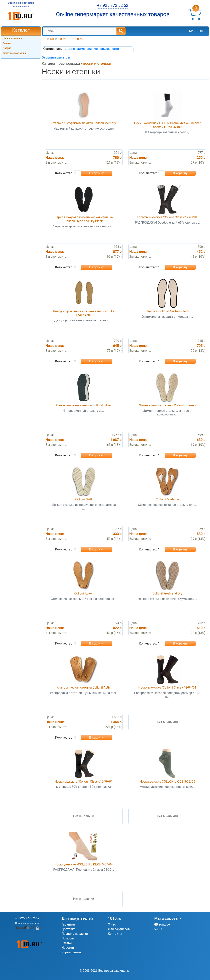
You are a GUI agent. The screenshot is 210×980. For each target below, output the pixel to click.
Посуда (7, 48)
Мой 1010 (196, 31)
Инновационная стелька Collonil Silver (84, 405)
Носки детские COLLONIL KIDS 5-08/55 (167, 782)
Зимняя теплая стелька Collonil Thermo (167, 405)
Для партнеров (119, 929)
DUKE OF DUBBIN (71, 39)
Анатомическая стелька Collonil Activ (84, 687)
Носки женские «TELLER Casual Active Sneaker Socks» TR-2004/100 (167, 125)
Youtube (162, 924)
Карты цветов (72, 952)
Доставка (69, 929)
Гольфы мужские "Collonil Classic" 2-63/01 (167, 217)
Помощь (68, 938)
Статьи (67, 943)
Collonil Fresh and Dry (167, 593)
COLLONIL (48, 39)
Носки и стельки (12, 38)
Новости (68, 948)
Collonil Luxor (84, 593)
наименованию (87, 49)
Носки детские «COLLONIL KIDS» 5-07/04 (84, 864)
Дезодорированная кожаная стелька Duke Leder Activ (84, 313)
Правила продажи (75, 934)
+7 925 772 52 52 (113, 5)
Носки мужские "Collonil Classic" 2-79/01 (84, 782)
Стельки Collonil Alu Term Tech (167, 311)
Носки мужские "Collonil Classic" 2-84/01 (167, 687)
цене (72, 49)
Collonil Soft (84, 499)
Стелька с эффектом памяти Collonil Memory (84, 123)
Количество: (64, 173)
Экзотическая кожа (14, 53)
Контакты (115, 934)
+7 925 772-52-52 (27, 918)
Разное (7, 43)
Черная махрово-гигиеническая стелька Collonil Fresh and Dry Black (84, 219)
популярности (109, 49)
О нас (112, 924)
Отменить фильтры (56, 57)
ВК (158, 929)
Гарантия (68, 924)
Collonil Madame (167, 499)
